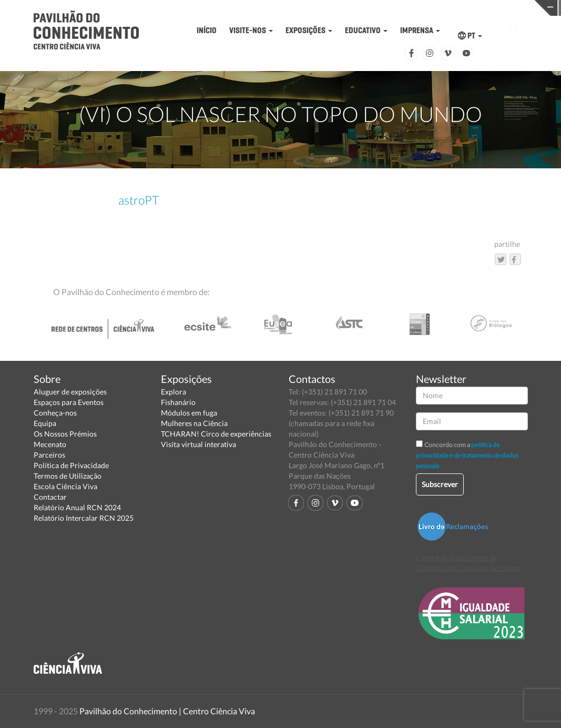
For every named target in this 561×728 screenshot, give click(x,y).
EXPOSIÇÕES (309, 30)
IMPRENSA (420, 30)
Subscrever (440, 484)
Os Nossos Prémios (65, 434)
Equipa (45, 423)
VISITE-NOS (251, 30)
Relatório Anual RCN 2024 (77, 507)
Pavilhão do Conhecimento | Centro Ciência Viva (167, 711)
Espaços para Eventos (69, 402)
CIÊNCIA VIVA (396, 7)
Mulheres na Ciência (194, 423)
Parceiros (49, 455)
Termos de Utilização (68, 476)
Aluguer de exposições (70, 392)
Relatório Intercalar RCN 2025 (84, 518)
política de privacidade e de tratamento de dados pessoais (467, 455)
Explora (174, 392)
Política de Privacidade (71, 465)
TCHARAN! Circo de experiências (216, 434)
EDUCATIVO (366, 30)
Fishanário (178, 402)
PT (470, 36)
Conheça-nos (55, 413)
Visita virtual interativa (198, 444)
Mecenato (50, 444)
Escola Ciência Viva (65, 486)
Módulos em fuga (189, 413)
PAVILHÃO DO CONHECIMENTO (274, 8)
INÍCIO (207, 30)
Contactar (50, 497)
